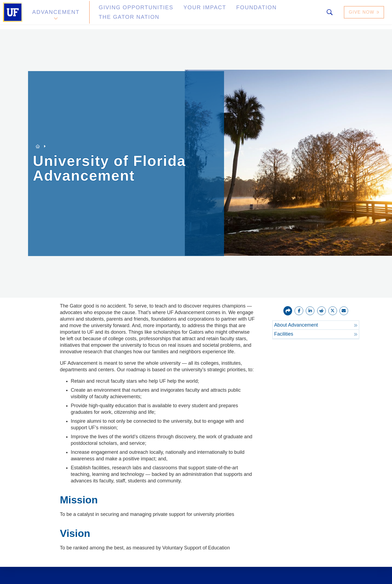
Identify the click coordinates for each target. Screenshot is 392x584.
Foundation (225, 15)
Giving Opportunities (124, 15)
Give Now (365, 15)
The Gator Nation (276, 15)
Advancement (56, 15)
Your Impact (181, 15)
